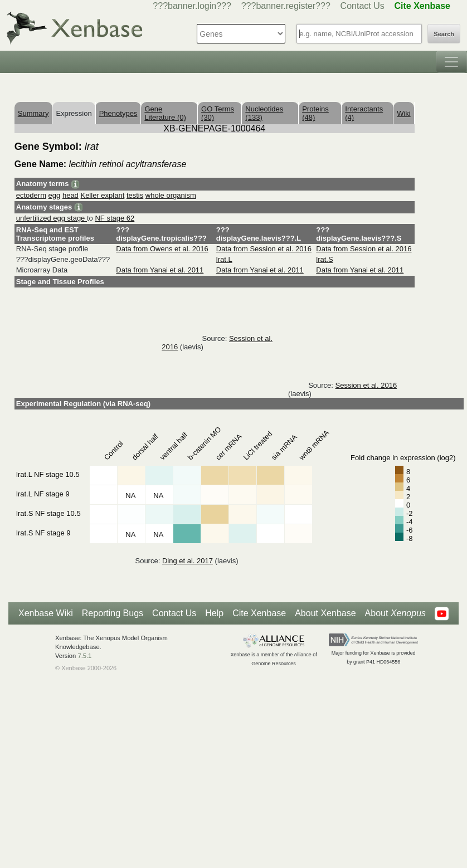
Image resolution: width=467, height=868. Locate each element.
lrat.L (224, 259)
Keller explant (102, 195)
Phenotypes (118, 113)
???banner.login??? (192, 6)
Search (444, 34)
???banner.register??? (286, 6)
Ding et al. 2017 (188, 561)
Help (214, 613)
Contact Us (363, 6)
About (395, 613)
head (70, 195)
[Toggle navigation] (451, 62)
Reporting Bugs (113, 613)
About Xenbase (325, 613)
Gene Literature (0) (165, 113)
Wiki (404, 113)
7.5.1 (84, 656)
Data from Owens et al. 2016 (162, 249)
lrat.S (324, 259)
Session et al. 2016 (366, 385)
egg (55, 195)
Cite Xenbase (259, 613)
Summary (33, 113)
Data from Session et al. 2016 (264, 249)
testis (135, 195)
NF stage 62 (115, 218)
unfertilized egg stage (52, 218)
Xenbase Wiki (46, 613)
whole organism (171, 195)
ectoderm (31, 195)
